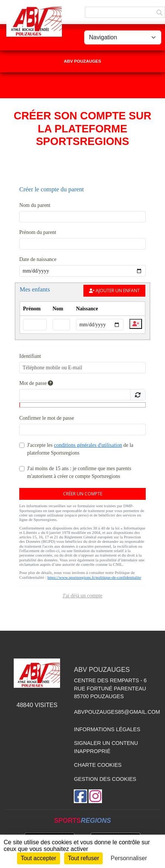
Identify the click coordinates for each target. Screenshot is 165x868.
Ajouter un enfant (114, 291)
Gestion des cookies (105, 779)
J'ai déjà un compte (82, 596)
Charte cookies (98, 765)
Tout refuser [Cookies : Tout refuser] (83, 858)
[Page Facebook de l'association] (80, 796)
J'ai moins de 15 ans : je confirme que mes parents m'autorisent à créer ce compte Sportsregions (79, 472)
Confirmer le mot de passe (47, 418)
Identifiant (30, 356)
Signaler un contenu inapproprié (106, 747)
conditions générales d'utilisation (88, 445)
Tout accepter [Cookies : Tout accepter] (39, 858)
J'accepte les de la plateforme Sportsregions (80, 449)
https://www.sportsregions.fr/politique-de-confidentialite (94, 577)
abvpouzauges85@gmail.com (117, 712)
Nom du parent (35, 205)
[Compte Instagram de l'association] (95, 796)
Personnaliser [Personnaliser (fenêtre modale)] (129, 858)
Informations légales (107, 729)
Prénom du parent (38, 232)
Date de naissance (38, 259)
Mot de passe (36, 383)
